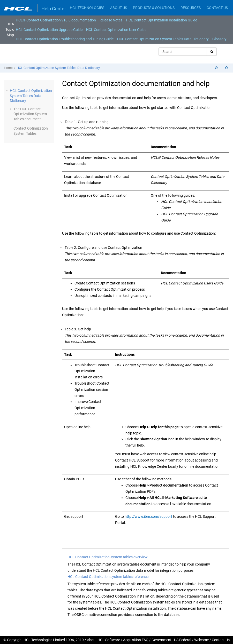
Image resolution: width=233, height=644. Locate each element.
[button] (8, 91)
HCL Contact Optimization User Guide (116, 30)
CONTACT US (217, 8)
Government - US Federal (171, 640)
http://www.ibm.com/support (148, 516)
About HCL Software (103, 640)
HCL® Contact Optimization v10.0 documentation (56, 20)
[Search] (212, 52)
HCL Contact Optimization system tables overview (108, 557)
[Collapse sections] (217, 68)
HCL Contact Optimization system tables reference (108, 577)
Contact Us (221, 640)
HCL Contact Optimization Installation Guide (161, 20)
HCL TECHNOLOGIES (87, 8)
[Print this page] (227, 68)
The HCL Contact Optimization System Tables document (30, 114)
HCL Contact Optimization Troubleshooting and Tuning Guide (65, 39)
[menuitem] (56, 20)
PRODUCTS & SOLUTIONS (154, 8)
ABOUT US (119, 8)
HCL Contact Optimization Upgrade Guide (49, 30)
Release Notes (111, 20)
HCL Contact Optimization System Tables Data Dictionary (163, 39)
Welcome (201, 640)
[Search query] (188, 52)
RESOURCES (191, 8)
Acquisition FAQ (136, 640)
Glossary (219, 39)
